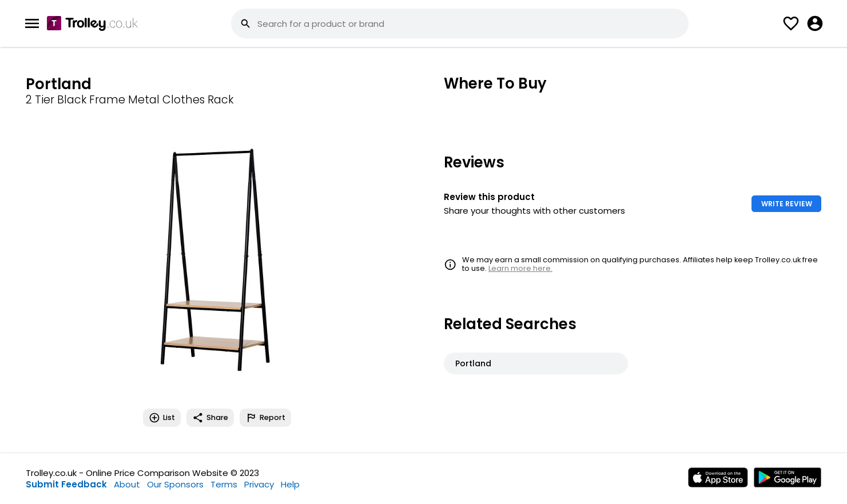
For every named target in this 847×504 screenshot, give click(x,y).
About (127, 484)
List (162, 418)
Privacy (259, 484)
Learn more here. (520, 268)
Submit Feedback (66, 484)
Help (290, 484)
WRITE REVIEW (787, 204)
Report (265, 418)
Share (210, 418)
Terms (224, 484)
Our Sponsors (175, 484)
